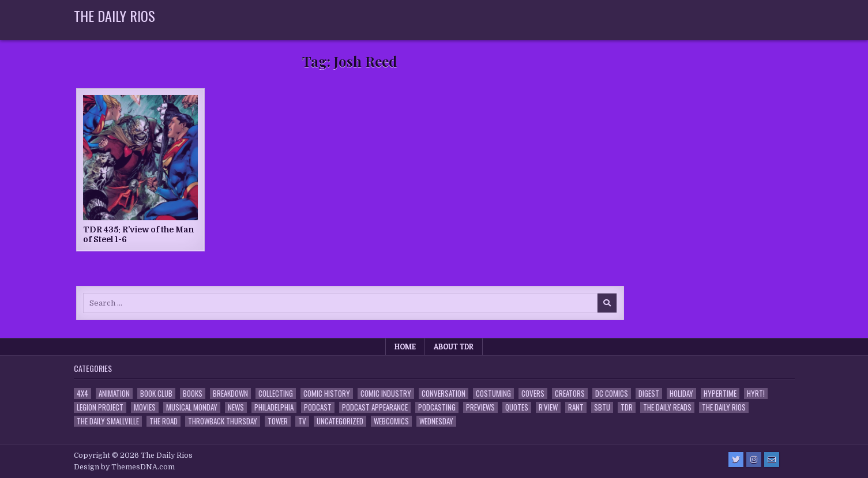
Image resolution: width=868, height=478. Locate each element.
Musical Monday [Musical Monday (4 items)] (192, 407)
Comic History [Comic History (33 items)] (327, 394)
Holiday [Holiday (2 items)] (681, 394)
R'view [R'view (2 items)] (548, 407)
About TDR (454, 347)
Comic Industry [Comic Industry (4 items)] (386, 394)
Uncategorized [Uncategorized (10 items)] (340, 421)
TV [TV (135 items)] (302, 421)
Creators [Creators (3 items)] (570, 394)
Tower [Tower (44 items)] (278, 421)
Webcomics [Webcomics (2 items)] (391, 421)
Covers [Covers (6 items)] (533, 394)
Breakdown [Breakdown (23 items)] (230, 394)
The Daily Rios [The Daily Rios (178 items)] (724, 407)
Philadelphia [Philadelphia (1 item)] (274, 407)
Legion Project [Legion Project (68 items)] (100, 407)
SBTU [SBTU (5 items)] (602, 407)
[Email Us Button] (772, 460)
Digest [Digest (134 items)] (649, 394)
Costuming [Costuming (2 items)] (493, 394)
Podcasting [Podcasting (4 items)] (437, 407)
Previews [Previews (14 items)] (480, 407)
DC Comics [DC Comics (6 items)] (612, 394)
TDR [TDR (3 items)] (627, 407)
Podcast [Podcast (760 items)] (318, 407)
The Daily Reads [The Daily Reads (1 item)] (667, 407)
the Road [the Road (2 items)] (164, 421)
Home (405, 347)
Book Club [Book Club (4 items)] (156, 394)
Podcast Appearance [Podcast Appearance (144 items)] (375, 407)
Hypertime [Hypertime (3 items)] (720, 394)
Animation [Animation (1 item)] (114, 394)
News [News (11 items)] (236, 407)
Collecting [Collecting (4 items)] (276, 394)
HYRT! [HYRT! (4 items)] (756, 394)
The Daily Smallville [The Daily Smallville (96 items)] (108, 421)
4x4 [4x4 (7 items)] (82, 394)
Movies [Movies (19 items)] (145, 407)
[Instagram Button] (754, 460)
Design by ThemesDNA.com (124, 467)
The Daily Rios (114, 16)
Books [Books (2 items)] (193, 394)
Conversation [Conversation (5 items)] (444, 394)
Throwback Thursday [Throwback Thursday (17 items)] (223, 421)
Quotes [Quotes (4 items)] (517, 407)
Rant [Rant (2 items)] (576, 407)
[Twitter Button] (736, 460)
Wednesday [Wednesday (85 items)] (436, 421)
